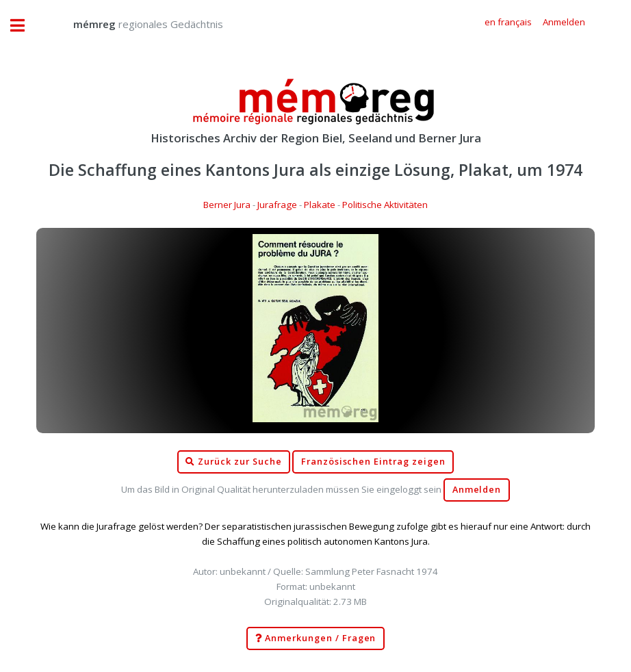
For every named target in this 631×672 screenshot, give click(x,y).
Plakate (320, 205)
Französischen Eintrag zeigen (373, 462)
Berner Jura (227, 205)
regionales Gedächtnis (134, 24)
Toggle (25, 26)
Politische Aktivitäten (385, 205)
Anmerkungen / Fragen (316, 638)
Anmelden (477, 490)
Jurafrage (277, 205)
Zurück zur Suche (233, 462)
